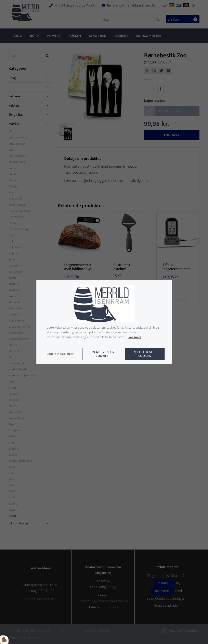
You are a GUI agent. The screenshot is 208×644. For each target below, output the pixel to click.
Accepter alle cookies (145, 354)
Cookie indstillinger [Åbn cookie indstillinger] (60, 354)
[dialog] (104, 322)
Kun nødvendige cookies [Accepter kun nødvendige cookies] (102, 354)
